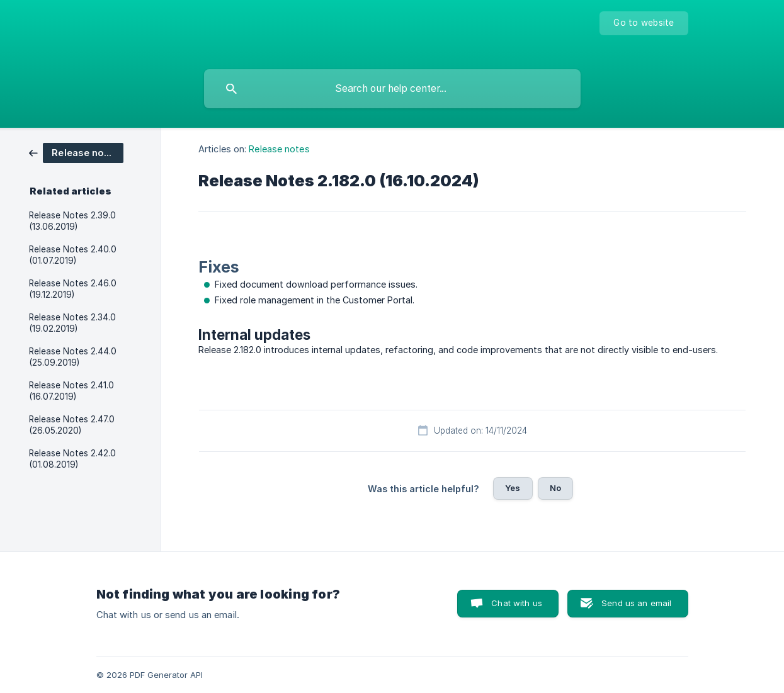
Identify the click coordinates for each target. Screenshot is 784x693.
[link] (76, 152)
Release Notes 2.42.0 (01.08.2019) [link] (72, 459)
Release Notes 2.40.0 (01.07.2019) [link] (73, 255)
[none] (644, 23)
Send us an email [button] (636, 603)
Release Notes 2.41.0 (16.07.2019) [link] (71, 391)
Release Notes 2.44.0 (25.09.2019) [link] (73, 357)
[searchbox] (392, 89)
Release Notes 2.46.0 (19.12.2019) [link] (73, 289)
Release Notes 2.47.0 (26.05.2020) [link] (72, 425)
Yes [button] (513, 488)
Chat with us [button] (517, 603)
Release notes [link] (279, 149)
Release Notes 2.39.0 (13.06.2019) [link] (72, 221)
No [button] (555, 488)
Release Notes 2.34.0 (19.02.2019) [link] (72, 323)
